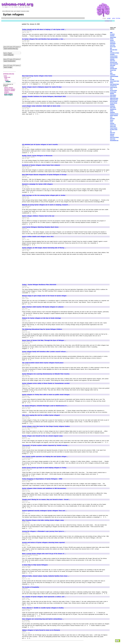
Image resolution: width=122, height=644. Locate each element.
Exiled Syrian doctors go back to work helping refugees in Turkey (44, 468)
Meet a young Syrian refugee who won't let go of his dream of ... (44, 554)
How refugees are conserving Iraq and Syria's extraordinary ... (43, 619)
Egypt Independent (114, 64)
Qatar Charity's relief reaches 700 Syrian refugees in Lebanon (43, 307)
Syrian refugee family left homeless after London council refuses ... (45, 352)
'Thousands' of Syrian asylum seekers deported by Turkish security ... (46, 445)
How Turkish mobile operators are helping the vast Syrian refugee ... (45, 457)
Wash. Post (112, 133)
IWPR (111, 73)
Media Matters (113, 95)
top (117, 641)
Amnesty (112, 40)
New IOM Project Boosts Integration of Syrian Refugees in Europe (44, 175)
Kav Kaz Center (113, 91)
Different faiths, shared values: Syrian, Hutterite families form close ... (46, 576)
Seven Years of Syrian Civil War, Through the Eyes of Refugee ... (44, 340)
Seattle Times (113, 125)
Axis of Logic (113, 47)
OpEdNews (112, 112)
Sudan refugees (8, 93)
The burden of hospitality (31, 587)
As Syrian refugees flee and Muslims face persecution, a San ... (43, 39)
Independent (113, 75)
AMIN (111, 33)
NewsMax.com (113, 109)
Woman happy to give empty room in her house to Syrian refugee (44, 296)
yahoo (114, 18)
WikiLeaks (112, 134)
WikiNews (112, 136)
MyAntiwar (112, 105)
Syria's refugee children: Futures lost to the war (38, 216)
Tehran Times (113, 127)
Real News (112, 119)
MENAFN (112, 94)
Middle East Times (114, 100)
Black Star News (114, 50)
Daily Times (112, 61)
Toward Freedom (114, 128)
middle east (7, 77)
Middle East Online (114, 98)
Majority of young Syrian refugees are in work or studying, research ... (46, 205)
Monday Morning (114, 103)
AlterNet (112, 39)
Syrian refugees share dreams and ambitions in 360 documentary (44, 488)
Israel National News (114, 84)
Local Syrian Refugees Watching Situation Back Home (40, 227)
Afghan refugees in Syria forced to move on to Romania (41, 630)
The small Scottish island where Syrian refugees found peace (43, 363)
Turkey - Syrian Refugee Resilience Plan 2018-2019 (39, 285)
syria (6, 79)
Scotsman (112, 123)
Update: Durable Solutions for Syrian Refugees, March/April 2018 (44, 96)
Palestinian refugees (10, 89)
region (5, 76)
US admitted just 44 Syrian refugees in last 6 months (40, 145)
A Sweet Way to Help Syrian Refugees (35, 565)
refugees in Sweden (10, 90)
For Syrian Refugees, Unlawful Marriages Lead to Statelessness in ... (45, 406)
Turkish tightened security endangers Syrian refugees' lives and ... (44, 511)
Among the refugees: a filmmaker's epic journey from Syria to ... (44, 531)
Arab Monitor (113, 44)
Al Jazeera (112, 34)
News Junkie (113, 108)
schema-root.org (9, 74)
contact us (108, 21)
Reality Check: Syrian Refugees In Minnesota (37, 156)
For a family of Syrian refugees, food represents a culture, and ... (44, 597)
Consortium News (114, 58)
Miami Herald (113, 97)
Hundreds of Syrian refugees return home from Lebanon (41, 165)
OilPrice (112, 111)
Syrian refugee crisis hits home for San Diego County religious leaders (46, 426)
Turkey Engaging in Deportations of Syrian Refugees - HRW (42, 479)
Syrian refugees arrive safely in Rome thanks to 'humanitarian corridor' (46, 383)
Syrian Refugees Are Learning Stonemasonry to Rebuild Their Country (46, 374)
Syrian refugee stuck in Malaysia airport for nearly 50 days (42, 87)
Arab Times (112, 45)
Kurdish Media (113, 92)
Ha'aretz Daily (113, 70)
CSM (111, 51)
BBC (111, 48)
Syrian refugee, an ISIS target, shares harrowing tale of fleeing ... (44, 248)
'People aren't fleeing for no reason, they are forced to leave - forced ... (46, 499)
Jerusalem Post (113, 86)
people (7, 80)
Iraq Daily (112, 80)
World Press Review (114, 137)
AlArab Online (113, 37)
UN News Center (114, 130)
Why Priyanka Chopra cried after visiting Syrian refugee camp (43, 520)
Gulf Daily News (113, 69)
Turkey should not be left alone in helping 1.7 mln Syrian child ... (44, 29)
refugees (7, 92)
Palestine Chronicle (114, 114)
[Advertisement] (38, 60)
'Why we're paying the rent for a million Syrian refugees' (41, 415)
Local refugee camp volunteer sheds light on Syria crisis (41, 106)
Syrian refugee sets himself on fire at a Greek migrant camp (42, 436)
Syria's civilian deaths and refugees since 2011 (38, 237)
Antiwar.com (113, 42)
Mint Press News (114, 101)
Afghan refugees (9, 88)
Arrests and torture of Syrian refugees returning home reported (43, 542)
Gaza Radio (113, 65)
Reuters (112, 120)
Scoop (111, 122)
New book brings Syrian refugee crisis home (37, 76)
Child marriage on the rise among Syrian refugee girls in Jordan (44, 195)
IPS (111, 72)
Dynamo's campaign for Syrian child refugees (37, 184)
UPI (111, 131)
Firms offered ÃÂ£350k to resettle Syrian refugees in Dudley (43, 608)
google (109, 18)
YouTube (118, 18)
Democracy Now (113, 62)
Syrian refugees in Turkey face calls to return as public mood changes (46, 395)
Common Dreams (114, 56)
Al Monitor (112, 36)
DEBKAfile (112, 59)
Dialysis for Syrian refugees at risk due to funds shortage (41, 318)
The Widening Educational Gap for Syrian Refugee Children (42, 329)
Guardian (112, 67)
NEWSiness (112, 106)
